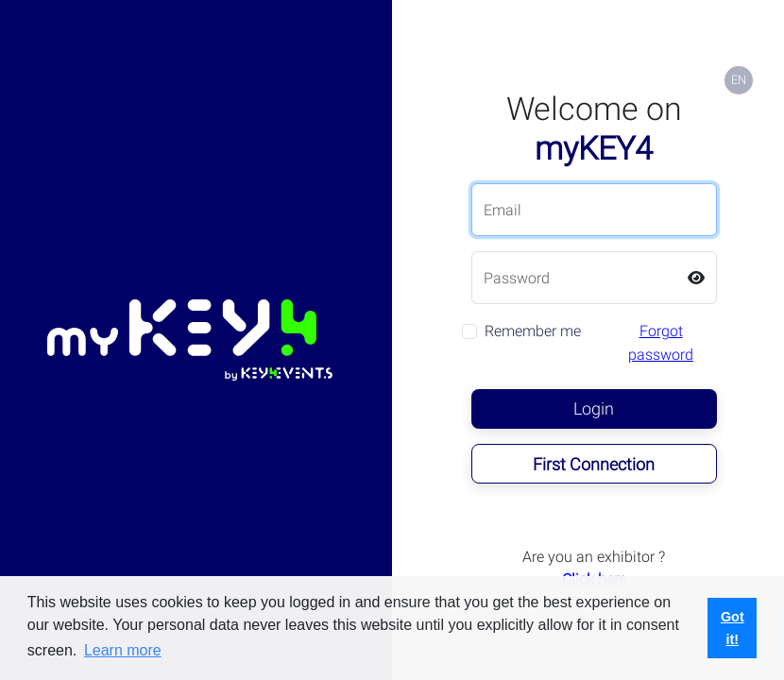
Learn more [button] (123, 650)
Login (594, 408)
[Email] (594, 210)
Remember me (533, 331)
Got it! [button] (733, 628)
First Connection (594, 464)
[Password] (574, 278)
